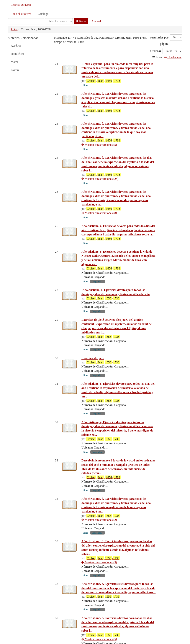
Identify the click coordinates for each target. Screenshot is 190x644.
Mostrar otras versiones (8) (99, 221)
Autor (14, 29)
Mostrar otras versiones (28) (100, 179)
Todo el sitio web (21, 14)
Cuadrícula (173, 57)
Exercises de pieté (93, 383)
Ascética (16, 46)
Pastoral (16, 70)
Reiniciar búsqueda (21, 5)
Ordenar (156, 51)
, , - (103, 81)
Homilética (17, 54)
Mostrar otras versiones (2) (99, 545)
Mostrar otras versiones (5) (99, 145)
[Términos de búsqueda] (26, 21)
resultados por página (159, 41)
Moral (14, 62)
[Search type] (59, 21)
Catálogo (43, 14)
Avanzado (97, 21)
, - (103, 324)
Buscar (81, 21)
